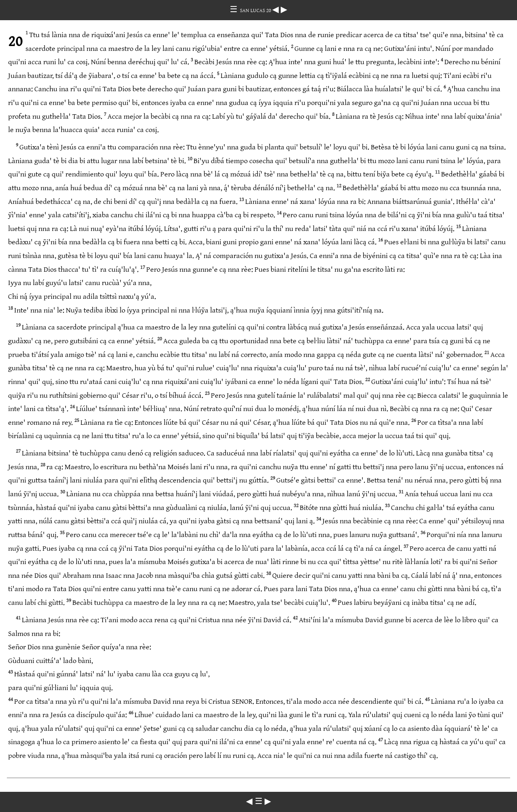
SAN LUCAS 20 (256, 10)
